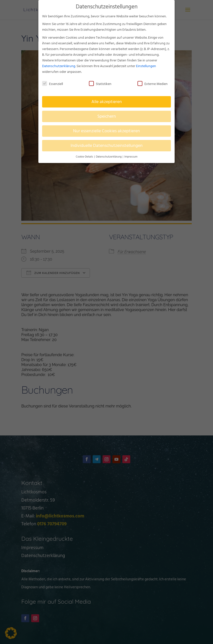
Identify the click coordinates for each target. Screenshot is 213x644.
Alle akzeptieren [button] (107, 101)
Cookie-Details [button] (85, 156)
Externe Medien (153, 83)
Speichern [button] (107, 116)
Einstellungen (146, 65)
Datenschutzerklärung (59, 65)
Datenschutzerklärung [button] (109, 156)
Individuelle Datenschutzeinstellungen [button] (107, 145)
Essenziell (53, 83)
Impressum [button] (131, 156)
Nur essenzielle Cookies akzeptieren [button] (106, 130)
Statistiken (100, 83)
